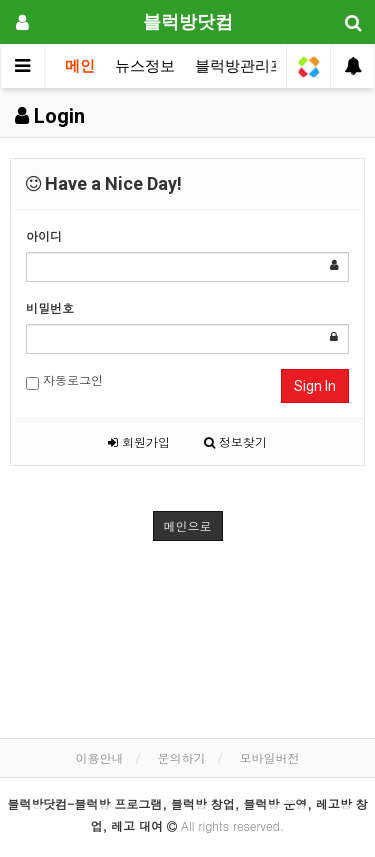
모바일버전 (270, 757)
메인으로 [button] (188, 525)
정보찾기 (235, 441)
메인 (80, 66)
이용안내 (99, 757)
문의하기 (182, 757)
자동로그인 (64, 380)
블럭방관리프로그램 (262, 66)
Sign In (315, 386)
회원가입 (139, 441)
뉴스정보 (145, 66)
